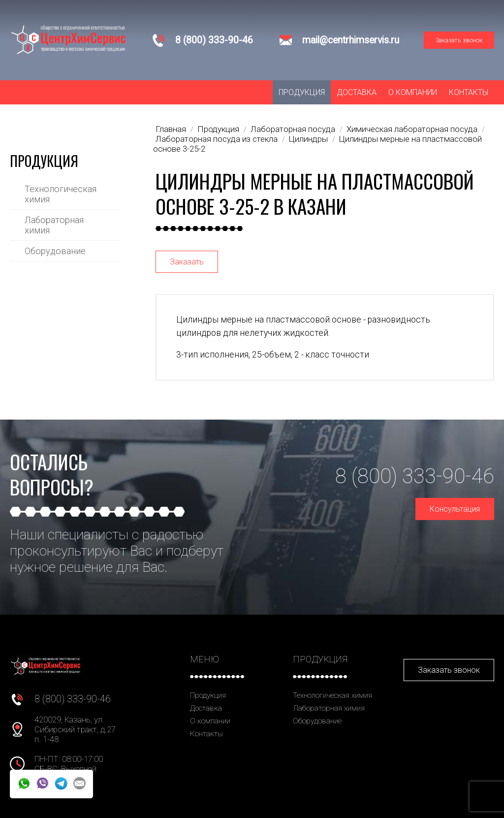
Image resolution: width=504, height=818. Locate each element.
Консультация (455, 509)
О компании (413, 92)
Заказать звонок (459, 40)
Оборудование (55, 251)
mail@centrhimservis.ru (351, 40)
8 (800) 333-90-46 (214, 40)
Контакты (469, 92)
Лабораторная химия (54, 225)
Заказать (187, 262)
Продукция (302, 92)
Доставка (357, 92)
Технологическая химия (61, 194)
